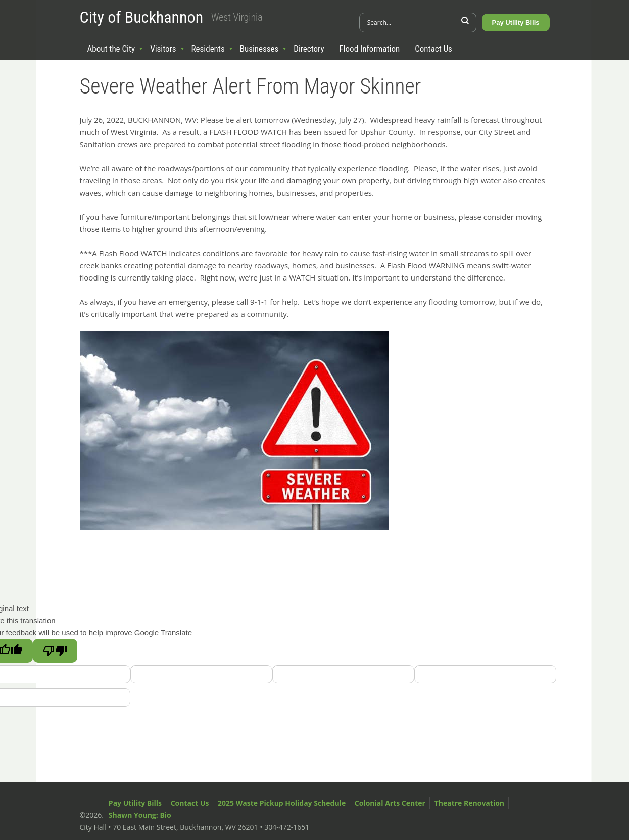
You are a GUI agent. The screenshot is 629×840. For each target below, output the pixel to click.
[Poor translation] (55, 651)
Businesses (259, 49)
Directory (309, 49)
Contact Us (433, 49)
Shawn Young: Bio (140, 815)
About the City (111, 49)
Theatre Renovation (469, 803)
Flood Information (370, 49)
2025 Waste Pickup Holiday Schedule (282, 803)
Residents (208, 49)
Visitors (163, 49)
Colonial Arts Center (390, 803)
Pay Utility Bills (516, 22)
